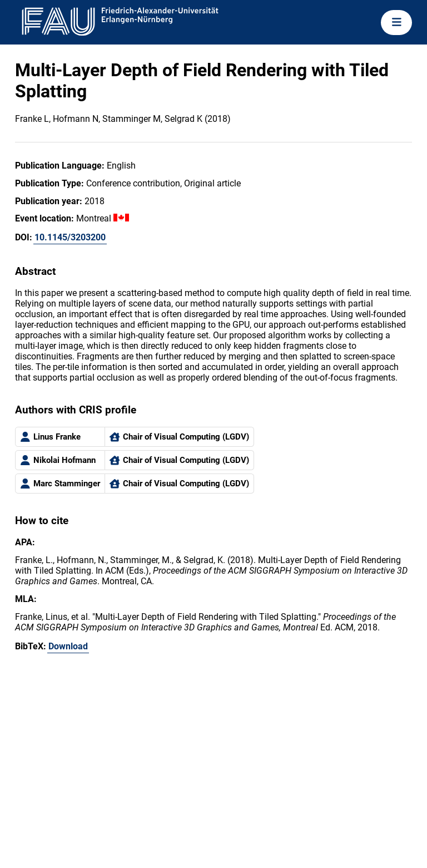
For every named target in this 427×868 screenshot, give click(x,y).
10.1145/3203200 (70, 237)
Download (68, 646)
